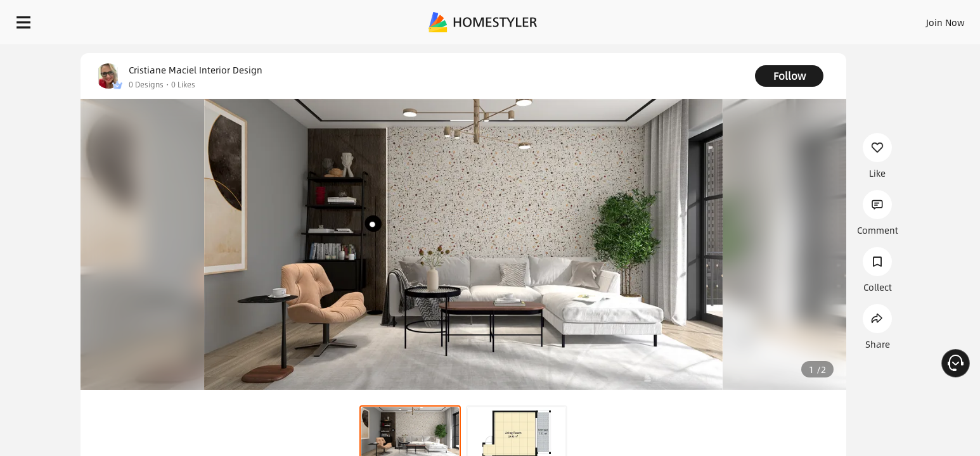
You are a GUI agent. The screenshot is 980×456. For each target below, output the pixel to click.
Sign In (746, 19)
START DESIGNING (917, 19)
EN (837, 19)
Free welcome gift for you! (716, 53)
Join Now (793, 19)
